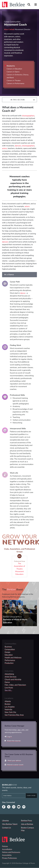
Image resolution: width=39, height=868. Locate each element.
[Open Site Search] (29, 5)
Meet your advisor (14, 761)
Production (9, 663)
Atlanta (8, 701)
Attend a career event (15, 765)
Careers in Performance (15, 83)
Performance (10, 660)
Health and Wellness (13, 658)
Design (7, 652)
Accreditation (7, 849)
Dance (7, 682)
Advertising (9, 674)
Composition (10, 649)
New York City (10, 712)
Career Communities (12, 22)
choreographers (28, 116)
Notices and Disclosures (11, 852)
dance (23, 293)
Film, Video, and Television (15, 685)
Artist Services (11, 677)
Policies (5, 846)
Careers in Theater (14, 81)
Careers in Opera (13, 72)
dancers (18, 146)
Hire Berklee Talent (10, 824)
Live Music (9, 688)
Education (9, 655)
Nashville (8, 709)
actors (5, 148)
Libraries (5, 821)
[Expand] (34, 100)
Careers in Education (14, 69)
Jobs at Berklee (27, 824)
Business (8, 647)
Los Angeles (10, 707)
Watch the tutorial (14, 741)
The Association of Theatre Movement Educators (20, 566)
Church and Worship (13, 679)
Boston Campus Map (27, 829)
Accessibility (7, 855)
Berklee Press (26, 821)
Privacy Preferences (9, 858)
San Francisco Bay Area (14, 715)
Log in (9, 737)
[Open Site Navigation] (36, 5)
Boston (8, 704)
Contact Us (6, 828)
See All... (8, 690)
